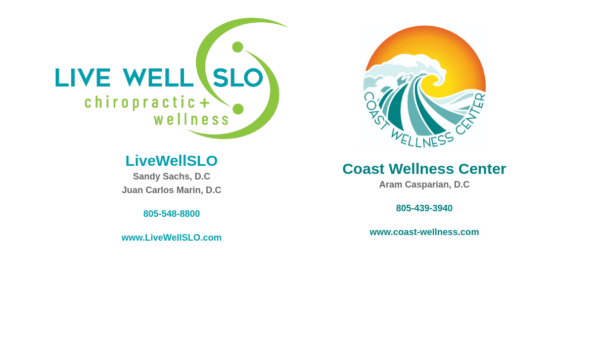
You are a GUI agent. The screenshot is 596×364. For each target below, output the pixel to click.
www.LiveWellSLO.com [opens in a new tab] (171, 238)
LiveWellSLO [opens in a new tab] (172, 161)
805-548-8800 (171, 214)
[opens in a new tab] (424, 169)
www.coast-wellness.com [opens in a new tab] (424, 232)
